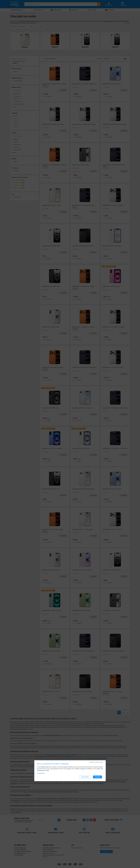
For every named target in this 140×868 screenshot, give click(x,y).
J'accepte (97, 777)
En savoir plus (41, 773)
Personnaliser (85, 777)
